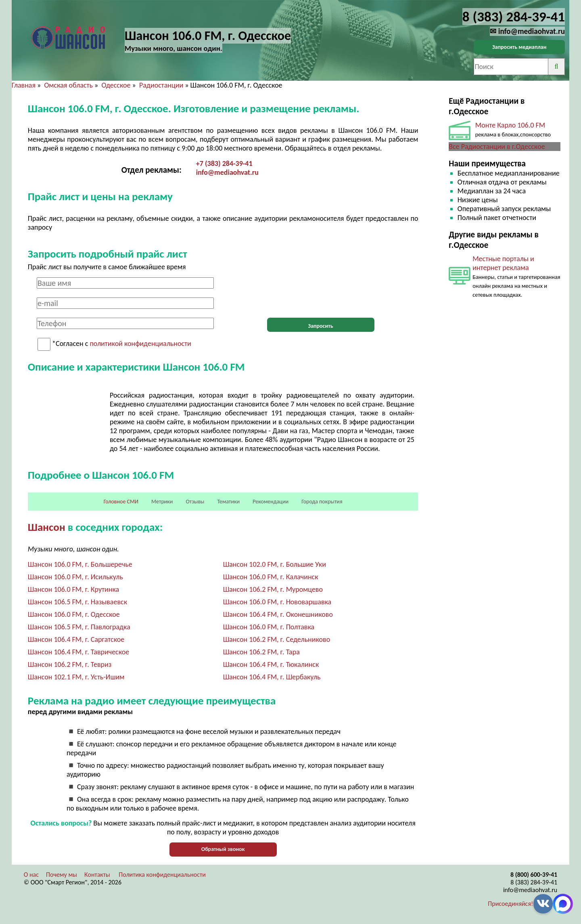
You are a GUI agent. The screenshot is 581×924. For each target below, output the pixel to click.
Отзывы (195, 502)
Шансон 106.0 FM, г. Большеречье (80, 564)
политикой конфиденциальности (140, 344)
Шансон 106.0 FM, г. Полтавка (269, 627)
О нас (31, 875)
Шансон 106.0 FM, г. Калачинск (271, 577)
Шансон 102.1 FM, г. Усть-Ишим (76, 677)
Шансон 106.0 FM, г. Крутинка (73, 589)
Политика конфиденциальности (162, 875)
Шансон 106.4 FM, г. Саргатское (76, 639)
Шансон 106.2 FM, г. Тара (261, 652)
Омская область (68, 85)
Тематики (229, 502)
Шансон (47, 527)
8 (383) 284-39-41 (534, 882)
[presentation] (321, 293)
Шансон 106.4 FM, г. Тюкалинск (271, 664)
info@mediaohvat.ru (227, 172)
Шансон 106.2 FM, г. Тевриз (70, 664)
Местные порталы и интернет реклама (503, 263)
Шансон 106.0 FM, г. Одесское (74, 614)
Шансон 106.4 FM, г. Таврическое (78, 652)
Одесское (116, 85)
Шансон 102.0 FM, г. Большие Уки (275, 564)
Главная (24, 85)
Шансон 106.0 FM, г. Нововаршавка (277, 602)
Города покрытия (322, 502)
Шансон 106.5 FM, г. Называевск (77, 602)
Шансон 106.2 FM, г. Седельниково (277, 639)
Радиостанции (161, 85)
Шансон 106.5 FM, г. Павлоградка (79, 627)
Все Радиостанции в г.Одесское (497, 147)
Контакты (97, 875)
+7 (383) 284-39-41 (224, 163)
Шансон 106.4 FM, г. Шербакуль (272, 677)
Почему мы (62, 875)
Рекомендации (271, 502)
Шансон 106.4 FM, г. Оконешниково (278, 614)
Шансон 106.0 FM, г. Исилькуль (75, 577)
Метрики (162, 502)
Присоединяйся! (510, 904)
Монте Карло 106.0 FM (510, 125)
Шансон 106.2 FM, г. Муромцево (273, 589)
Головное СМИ (121, 502)
